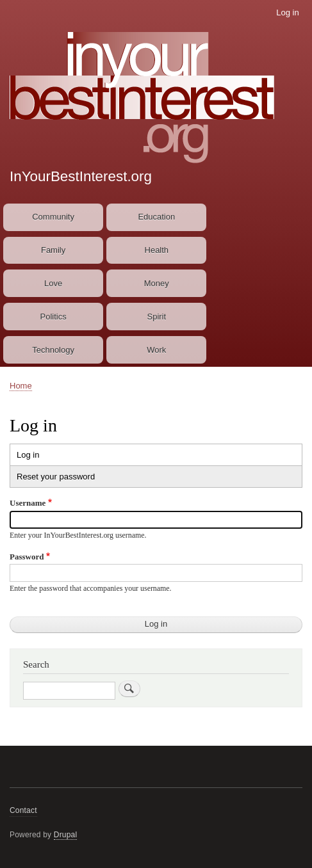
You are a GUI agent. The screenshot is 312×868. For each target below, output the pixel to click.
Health (157, 250)
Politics (53, 317)
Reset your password (56, 477)
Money (157, 283)
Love (53, 283)
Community (53, 217)
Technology (53, 350)
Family (53, 250)
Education (156, 217)
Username (28, 503)
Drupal (66, 835)
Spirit (156, 317)
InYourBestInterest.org (81, 176)
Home (21, 386)
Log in (287, 12)
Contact (23, 810)
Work (156, 350)
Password (27, 557)
